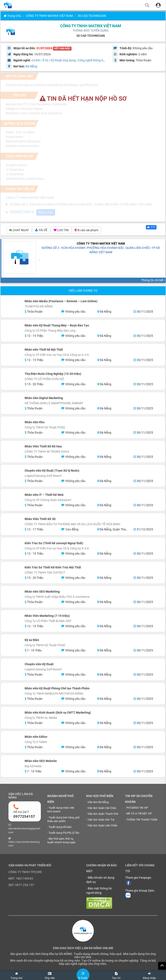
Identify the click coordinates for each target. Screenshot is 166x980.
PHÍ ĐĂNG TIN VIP (137, 808)
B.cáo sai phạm (87, 230)
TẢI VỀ (41, 230)
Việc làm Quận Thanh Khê (103, 814)
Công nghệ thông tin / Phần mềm (100, 60)
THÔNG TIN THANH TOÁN (142, 820)
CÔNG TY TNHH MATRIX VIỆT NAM (49, 16)
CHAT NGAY (19, 230)
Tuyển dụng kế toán (60, 827)
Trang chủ (12, 16)
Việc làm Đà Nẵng (98, 802)
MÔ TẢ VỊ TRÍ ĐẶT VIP (139, 814)
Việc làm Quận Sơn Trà (101, 820)
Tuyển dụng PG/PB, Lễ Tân (64, 833)
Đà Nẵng (31, 66)
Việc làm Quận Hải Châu (102, 808)
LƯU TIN (61, 230)
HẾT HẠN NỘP (62, 49)
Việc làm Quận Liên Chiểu (102, 826)
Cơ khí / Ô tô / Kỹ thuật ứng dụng (54, 60)
